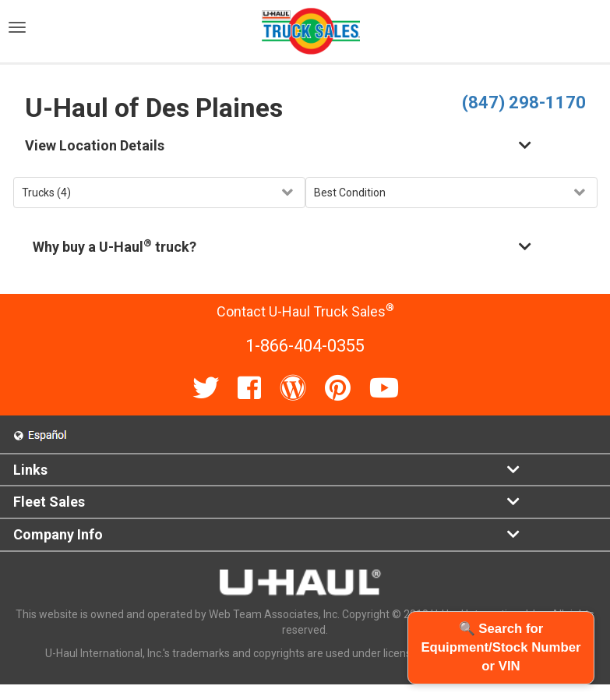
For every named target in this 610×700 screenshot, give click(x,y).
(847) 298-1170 (524, 103)
